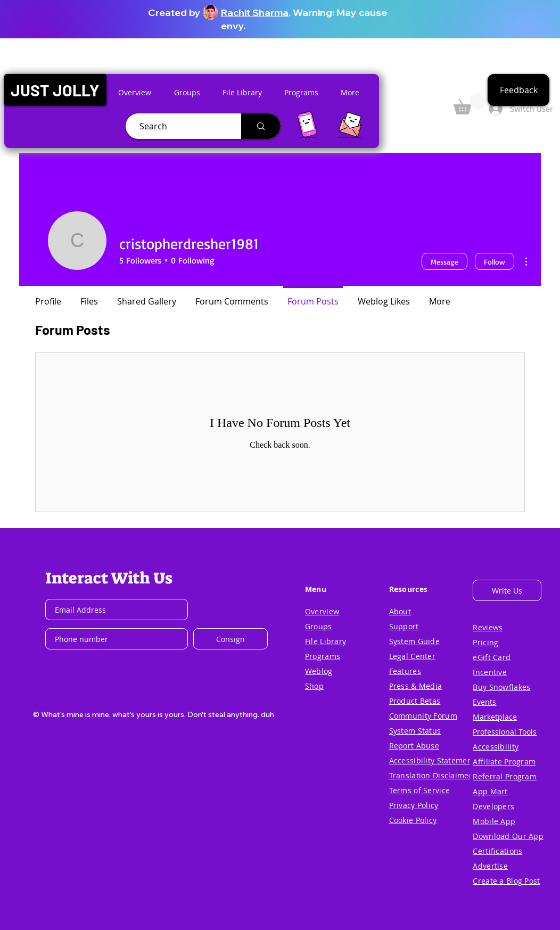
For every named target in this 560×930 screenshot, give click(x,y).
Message (444, 262)
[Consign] (230, 639)
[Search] (179, 126)
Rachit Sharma (255, 13)
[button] (55, 90)
